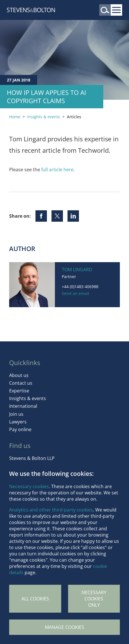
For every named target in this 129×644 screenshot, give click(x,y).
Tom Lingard (77, 270)
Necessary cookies (29, 486)
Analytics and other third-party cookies (51, 510)
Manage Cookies (64, 627)
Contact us (21, 383)
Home (15, 117)
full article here (57, 170)
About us (19, 375)
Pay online (20, 429)
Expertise (19, 391)
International (23, 406)
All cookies (35, 599)
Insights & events (44, 117)
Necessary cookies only (94, 599)
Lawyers (18, 422)
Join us (16, 414)
